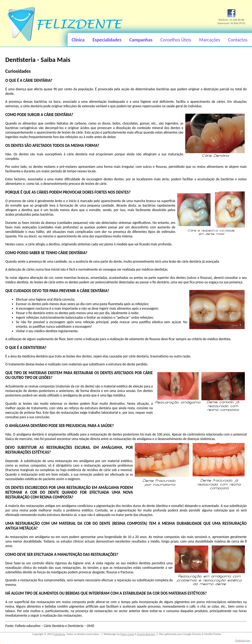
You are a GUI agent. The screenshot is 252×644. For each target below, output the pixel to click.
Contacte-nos (243, 640)
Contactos (238, 40)
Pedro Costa (127, 634)
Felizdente (59, 634)
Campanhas (141, 40)
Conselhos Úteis (176, 40)
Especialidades (107, 40)
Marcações (210, 40)
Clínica (78, 40)
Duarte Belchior (146, 634)
